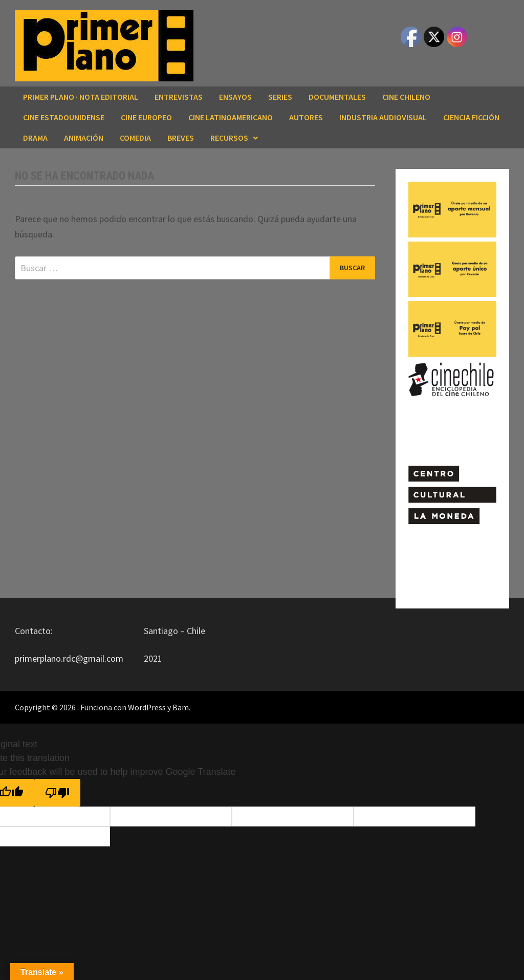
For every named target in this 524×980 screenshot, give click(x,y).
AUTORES (306, 117)
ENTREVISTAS (179, 97)
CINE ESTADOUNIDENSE (64, 117)
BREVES (181, 138)
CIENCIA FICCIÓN (471, 117)
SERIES (280, 97)
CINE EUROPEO (146, 117)
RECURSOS (229, 138)
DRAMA (35, 138)
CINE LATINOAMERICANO (231, 117)
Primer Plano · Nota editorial (81, 97)
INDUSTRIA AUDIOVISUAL (383, 117)
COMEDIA (135, 138)
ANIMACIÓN (84, 138)
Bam (181, 707)
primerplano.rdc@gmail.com (69, 658)
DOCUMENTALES (337, 97)
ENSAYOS (235, 97)
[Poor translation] (57, 793)
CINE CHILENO (406, 97)
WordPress (147, 707)
